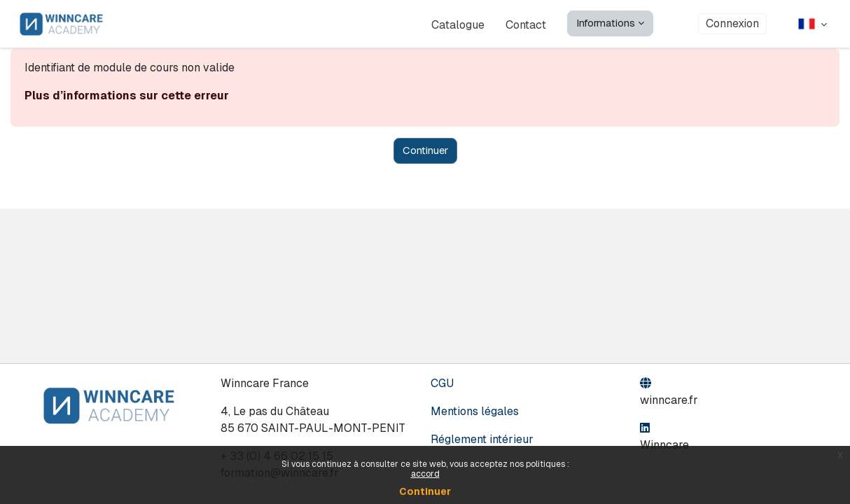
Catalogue (458, 24)
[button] (813, 24)
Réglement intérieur (482, 439)
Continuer (425, 491)
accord (425, 474)
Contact (526, 24)
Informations (606, 23)
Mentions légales (475, 411)
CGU (442, 383)
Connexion (732, 24)
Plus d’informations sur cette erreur (127, 96)
